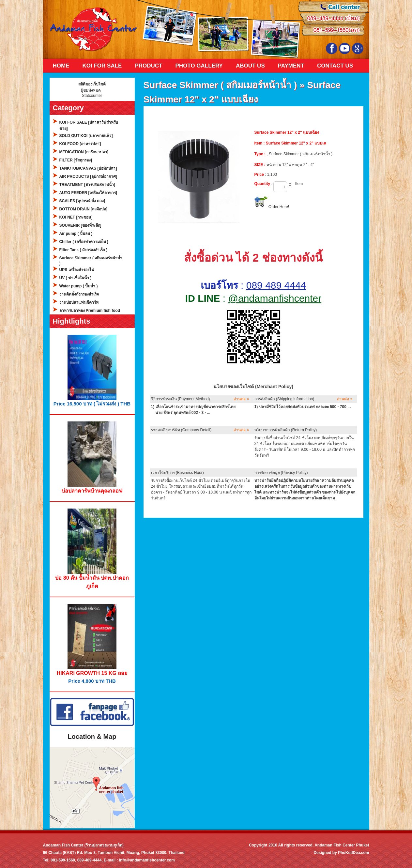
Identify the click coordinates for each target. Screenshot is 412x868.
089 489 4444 (276, 285)
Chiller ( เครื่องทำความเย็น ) (84, 242)
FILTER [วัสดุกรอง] (76, 160)
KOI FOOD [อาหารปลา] (80, 144)
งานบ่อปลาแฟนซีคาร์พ (79, 302)
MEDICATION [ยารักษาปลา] (84, 152)
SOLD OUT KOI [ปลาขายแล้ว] (86, 136)
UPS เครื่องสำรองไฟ (77, 270)
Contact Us (335, 66)
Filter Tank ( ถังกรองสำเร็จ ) (84, 250)
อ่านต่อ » (241, 399)
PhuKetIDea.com (353, 853)
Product (148, 66)
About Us (250, 66)
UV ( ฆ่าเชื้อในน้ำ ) (76, 278)
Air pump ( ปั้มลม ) (76, 234)
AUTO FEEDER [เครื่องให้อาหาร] (88, 193)
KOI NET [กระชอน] (76, 217)
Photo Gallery (199, 66)
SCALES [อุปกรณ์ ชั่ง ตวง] (82, 201)
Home (61, 66)
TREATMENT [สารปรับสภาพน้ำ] (87, 185)
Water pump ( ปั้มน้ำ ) (79, 286)
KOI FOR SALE (102, 66)
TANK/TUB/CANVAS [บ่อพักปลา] (88, 168)
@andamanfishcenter (275, 298)
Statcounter (92, 96)
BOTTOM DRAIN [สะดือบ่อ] (83, 209)
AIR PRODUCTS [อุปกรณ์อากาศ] (88, 176)
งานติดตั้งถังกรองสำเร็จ (79, 294)
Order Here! (279, 207)
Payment (291, 66)
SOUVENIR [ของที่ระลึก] (80, 225)
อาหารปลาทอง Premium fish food (90, 311)
